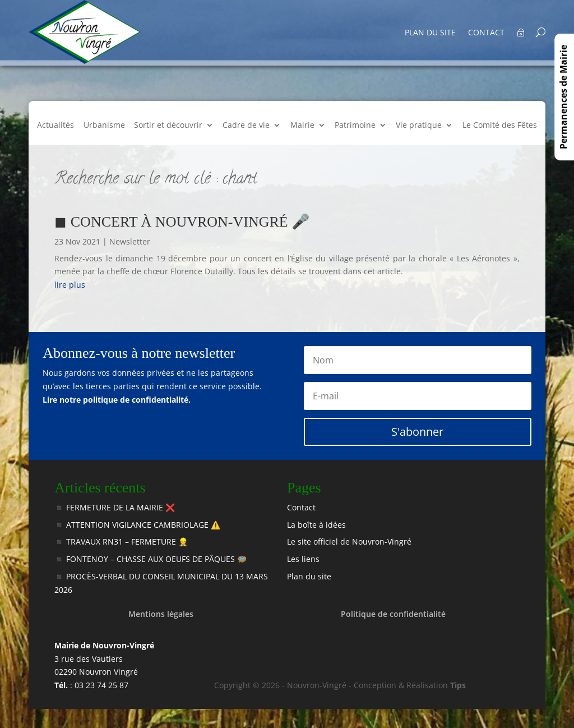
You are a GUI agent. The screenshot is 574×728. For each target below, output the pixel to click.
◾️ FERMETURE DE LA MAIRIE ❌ (115, 507)
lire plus (70, 285)
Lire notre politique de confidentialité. (117, 400)
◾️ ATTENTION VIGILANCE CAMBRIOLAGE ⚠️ (137, 525)
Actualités (55, 126)
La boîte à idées (316, 525)
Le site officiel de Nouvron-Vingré (349, 542)
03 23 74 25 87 (101, 685)
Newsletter (130, 241)
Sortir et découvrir (168, 126)
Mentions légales (161, 614)
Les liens (303, 559)
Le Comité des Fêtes (500, 126)
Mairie (302, 126)
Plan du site (430, 33)
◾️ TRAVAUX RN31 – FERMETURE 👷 (121, 542)
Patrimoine (355, 126)
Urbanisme (104, 126)
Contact (486, 33)
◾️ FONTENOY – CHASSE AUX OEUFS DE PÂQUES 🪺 (151, 559)
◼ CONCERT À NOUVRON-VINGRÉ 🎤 (182, 222)
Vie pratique (419, 126)
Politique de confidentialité (393, 614)
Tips (458, 685)
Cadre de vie (246, 126)
